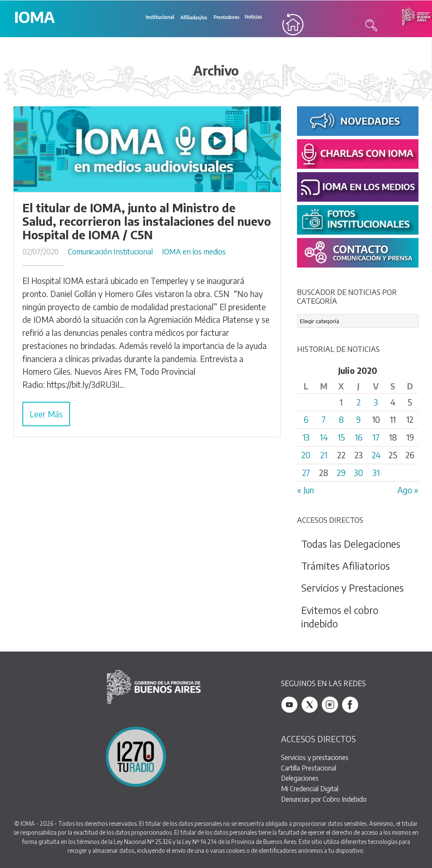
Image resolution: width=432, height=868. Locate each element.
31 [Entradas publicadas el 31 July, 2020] (376, 473)
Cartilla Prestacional (309, 768)
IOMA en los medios (194, 251)
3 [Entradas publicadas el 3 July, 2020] (376, 402)
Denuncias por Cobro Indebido (324, 799)
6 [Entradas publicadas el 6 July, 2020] (306, 420)
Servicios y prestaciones (315, 758)
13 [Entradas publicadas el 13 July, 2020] (306, 438)
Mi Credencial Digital (310, 789)
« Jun (305, 490)
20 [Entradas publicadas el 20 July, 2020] (306, 455)
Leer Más (46, 414)
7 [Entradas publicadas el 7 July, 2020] (324, 420)
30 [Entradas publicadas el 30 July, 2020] (359, 473)
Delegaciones (300, 778)
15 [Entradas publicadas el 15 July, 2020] (341, 438)
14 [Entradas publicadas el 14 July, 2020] (324, 438)
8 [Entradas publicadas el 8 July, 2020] (341, 420)
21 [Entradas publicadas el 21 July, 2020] (324, 455)
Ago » (408, 490)
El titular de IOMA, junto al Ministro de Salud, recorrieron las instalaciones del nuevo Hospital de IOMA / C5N (147, 221)
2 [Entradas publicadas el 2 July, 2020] (359, 402)
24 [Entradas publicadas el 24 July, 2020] (376, 455)
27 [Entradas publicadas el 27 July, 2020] (306, 473)
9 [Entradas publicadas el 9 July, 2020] (358, 420)
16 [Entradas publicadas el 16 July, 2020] (359, 438)
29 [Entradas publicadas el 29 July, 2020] (341, 473)
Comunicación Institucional (110, 251)
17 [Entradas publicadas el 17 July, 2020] (376, 438)
